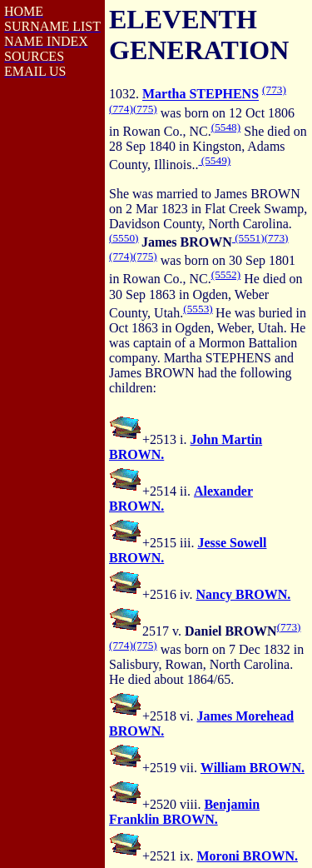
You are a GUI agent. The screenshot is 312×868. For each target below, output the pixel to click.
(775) (145, 109)
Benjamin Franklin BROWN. (184, 812)
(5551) (248, 238)
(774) (121, 109)
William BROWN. (253, 768)
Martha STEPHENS (201, 95)
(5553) (198, 309)
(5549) (214, 160)
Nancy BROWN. (243, 594)
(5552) (226, 274)
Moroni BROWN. (247, 856)
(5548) (226, 127)
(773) (274, 90)
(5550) (124, 238)
